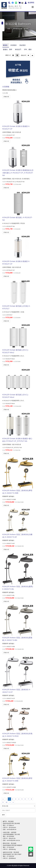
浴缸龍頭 (22, 45)
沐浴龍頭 (13, 45)
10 (7, 802)
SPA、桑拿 (28, 49)
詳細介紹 (6, 96)
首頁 (9, 29)
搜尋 (3, 815)
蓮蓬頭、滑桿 (7, 49)
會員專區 (31, 3)
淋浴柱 (5, 45)
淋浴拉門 (18, 49)
